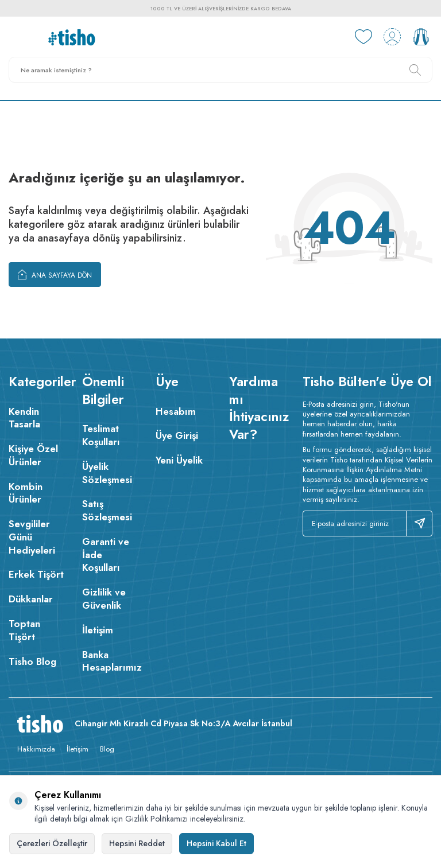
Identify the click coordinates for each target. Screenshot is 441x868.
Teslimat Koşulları (101, 435)
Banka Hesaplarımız (110, 661)
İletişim (98, 630)
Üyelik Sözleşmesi (107, 473)
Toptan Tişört (24, 630)
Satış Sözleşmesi (107, 510)
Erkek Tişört (36, 574)
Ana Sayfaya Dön (55, 274)
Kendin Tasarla (24, 418)
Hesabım (176, 411)
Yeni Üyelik (179, 460)
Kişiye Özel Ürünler (33, 455)
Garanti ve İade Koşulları (106, 555)
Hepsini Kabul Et (216, 843)
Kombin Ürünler (26, 493)
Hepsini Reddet (137, 843)
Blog (107, 749)
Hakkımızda (36, 749)
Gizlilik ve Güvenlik (104, 599)
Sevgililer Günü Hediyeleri (32, 537)
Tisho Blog (32, 661)
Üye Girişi (177, 435)
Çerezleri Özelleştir (52, 843)
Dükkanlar (31, 599)
